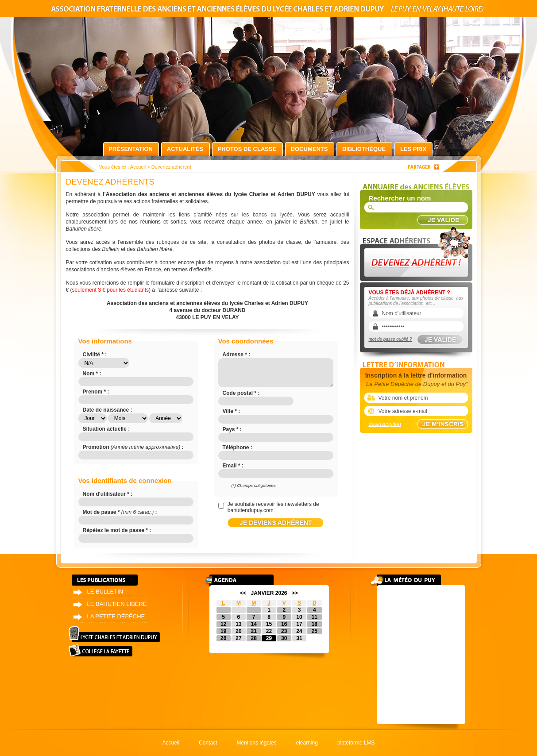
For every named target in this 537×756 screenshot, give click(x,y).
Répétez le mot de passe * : (117, 530)
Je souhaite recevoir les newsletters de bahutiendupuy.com (273, 507)
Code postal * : (241, 393)
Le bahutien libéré (117, 604)
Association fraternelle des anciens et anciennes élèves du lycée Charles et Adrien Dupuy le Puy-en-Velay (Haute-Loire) (269, 10)
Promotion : (133, 447)
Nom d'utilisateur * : (108, 494)
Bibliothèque (364, 149)
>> (295, 593)
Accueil (138, 167)
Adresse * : (237, 355)
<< (243, 593)
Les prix (413, 149)
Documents (309, 149)
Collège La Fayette (100, 650)
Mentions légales (256, 743)
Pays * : (232, 429)
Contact (208, 743)
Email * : (233, 466)
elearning (307, 743)
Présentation (131, 149)
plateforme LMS (356, 743)
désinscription (385, 424)
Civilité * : (95, 355)
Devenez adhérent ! (417, 252)
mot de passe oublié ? (390, 339)
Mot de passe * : (120, 512)
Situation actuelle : (106, 429)
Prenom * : (96, 392)
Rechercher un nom (400, 198)
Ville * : (232, 411)
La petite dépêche (116, 616)
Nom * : (92, 374)
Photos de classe (247, 149)
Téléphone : (238, 447)
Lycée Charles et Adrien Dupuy (114, 634)
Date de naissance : (108, 410)
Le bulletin (105, 592)
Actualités (185, 149)
